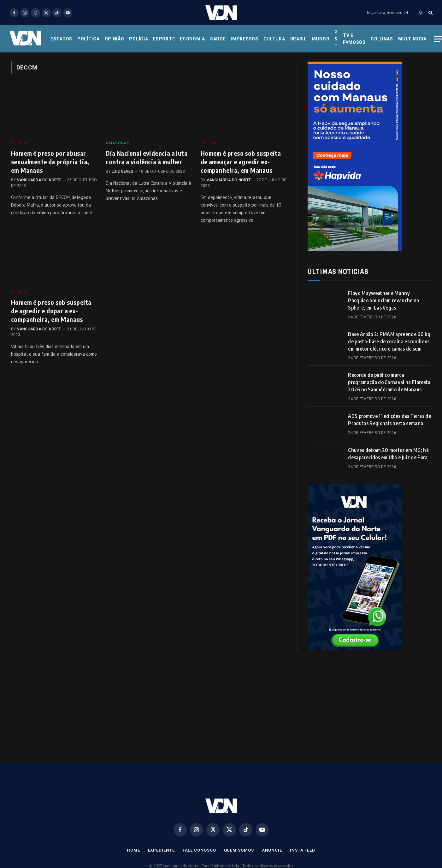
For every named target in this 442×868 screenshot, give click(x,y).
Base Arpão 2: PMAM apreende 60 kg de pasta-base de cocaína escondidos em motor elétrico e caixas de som (389, 341)
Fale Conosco (199, 850)
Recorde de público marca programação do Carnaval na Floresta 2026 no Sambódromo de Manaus (389, 382)
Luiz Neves (122, 172)
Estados (61, 39)
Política (88, 39)
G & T (336, 39)
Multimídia (412, 39)
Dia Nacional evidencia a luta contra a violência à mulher (147, 157)
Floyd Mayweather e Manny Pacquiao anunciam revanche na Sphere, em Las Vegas (383, 300)
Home (133, 850)
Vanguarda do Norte (39, 180)
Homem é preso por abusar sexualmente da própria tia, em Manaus (50, 162)
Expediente (161, 850)
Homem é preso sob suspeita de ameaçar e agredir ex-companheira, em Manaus (241, 162)
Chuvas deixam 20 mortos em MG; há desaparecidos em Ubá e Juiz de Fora (388, 454)
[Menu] (438, 39)
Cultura (274, 39)
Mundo (321, 39)
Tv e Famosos (354, 39)
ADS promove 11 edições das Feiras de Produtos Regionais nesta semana (389, 420)
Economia (192, 39)
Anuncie (272, 850)
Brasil (298, 39)
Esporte (164, 39)
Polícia (138, 39)
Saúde (218, 39)
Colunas (382, 39)
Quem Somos (239, 850)
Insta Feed (303, 850)
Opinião (115, 39)
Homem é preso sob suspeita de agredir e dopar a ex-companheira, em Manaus (51, 311)
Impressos (244, 39)
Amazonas (118, 143)
